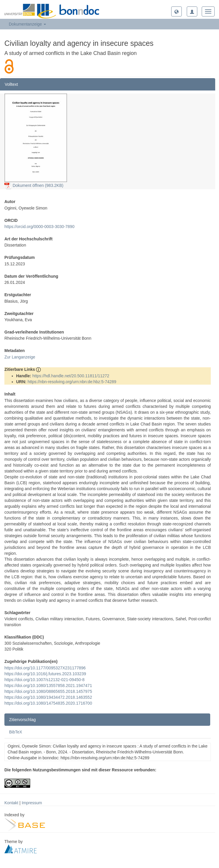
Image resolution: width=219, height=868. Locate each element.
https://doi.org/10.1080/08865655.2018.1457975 (48, 691)
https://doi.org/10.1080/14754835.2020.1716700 (48, 703)
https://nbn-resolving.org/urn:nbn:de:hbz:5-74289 (72, 382)
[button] (176, 11)
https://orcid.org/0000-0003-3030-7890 (39, 227)
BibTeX (16, 732)
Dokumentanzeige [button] (27, 24)
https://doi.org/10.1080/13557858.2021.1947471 (48, 686)
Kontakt (11, 803)
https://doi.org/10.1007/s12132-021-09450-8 (44, 680)
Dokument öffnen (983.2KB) (34, 185)
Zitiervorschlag (22, 720)
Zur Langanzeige (20, 357)
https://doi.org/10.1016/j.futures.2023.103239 (45, 674)
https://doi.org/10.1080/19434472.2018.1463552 (48, 697)
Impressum (32, 803)
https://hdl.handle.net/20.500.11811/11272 (71, 376)
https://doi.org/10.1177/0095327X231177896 (45, 668)
